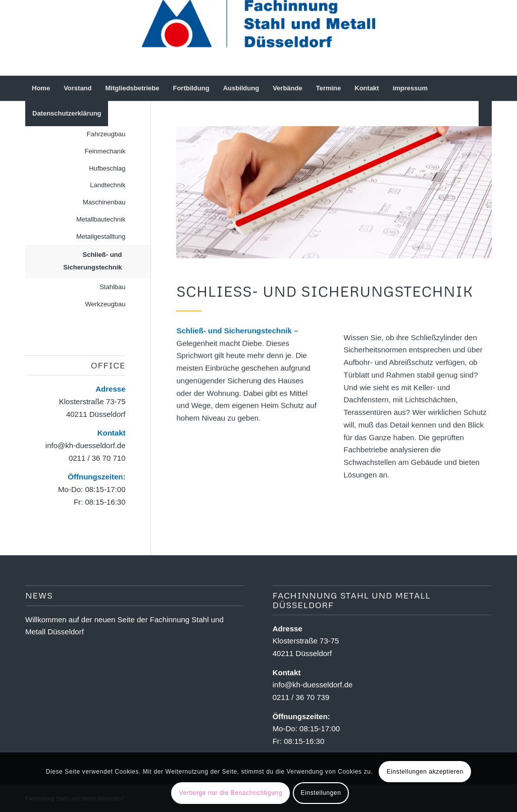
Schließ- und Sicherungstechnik (92, 261)
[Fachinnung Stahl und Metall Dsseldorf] (258, 38)
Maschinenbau (104, 202)
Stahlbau (112, 287)
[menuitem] (41, 88)
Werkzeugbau (106, 304)
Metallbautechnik (101, 219)
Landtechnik (108, 185)
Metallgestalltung (101, 236)
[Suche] (485, 114)
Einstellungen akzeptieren (425, 772)
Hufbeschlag (107, 168)
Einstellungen (321, 793)
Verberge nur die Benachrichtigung (231, 793)
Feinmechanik (105, 151)
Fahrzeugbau (106, 134)
